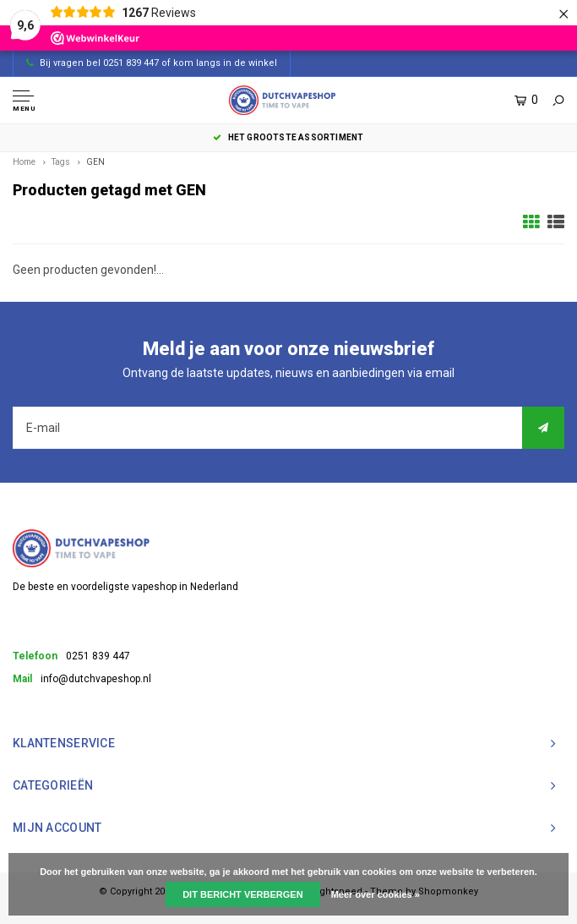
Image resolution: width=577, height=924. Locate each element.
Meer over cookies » (376, 894)
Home (24, 162)
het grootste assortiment (288, 137)
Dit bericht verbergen (242, 894)
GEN (95, 162)
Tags (61, 162)
